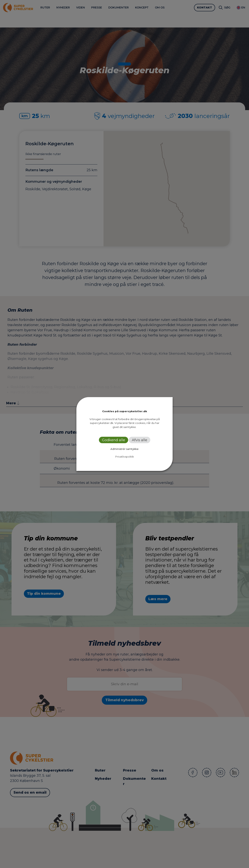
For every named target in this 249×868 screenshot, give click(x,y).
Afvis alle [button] (140, 440)
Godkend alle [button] (114, 440)
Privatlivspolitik (125, 457)
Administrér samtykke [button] (124, 449)
